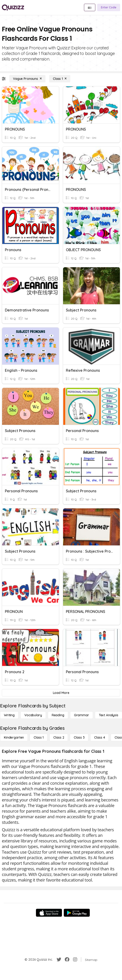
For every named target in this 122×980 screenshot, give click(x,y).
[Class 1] (60, 79)
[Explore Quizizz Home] (13, 7)
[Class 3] (79, 737)
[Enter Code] (109, 7)
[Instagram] (75, 960)
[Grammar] (82, 715)
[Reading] (58, 715)
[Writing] (9, 715)
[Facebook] (67, 960)
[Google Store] (77, 913)
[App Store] (49, 913)
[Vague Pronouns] (27, 79)
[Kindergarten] (14, 737)
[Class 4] (100, 737)
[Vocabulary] (33, 715)
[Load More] (61, 693)
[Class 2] (59, 737)
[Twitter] (59, 960)
